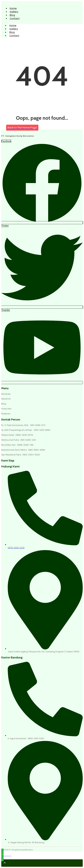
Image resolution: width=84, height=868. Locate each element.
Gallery (14, 12)
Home (13, 8)
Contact (15, 18)
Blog (12, 15)
